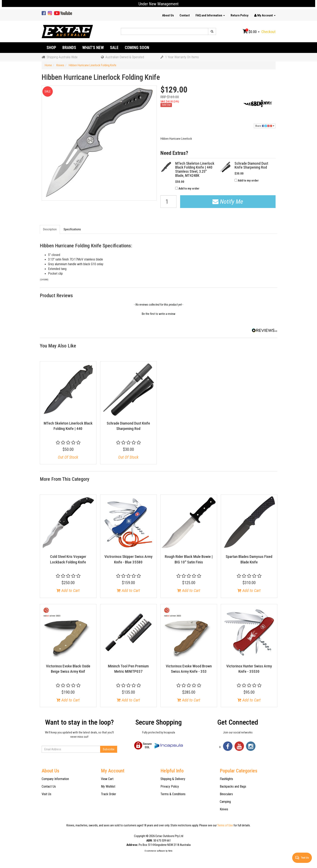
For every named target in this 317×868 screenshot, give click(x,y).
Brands (69, 48)
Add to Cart (68, 590)
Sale (114, 48)
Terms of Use (225, 825)
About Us (168, 15)
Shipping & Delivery (173, 779)
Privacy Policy (170, 786)
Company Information (55, 779)
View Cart (107, 779)
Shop (51, 48)
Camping (225, 802)
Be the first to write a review (159, 314)
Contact (185, 15)
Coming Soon (137, 48)
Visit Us (46, 794)
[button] (159, 313)
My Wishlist (108, 786)
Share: (265, 126)
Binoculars (226, 794)
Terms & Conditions (173, 794)
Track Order (109, 794)
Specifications (72, 229)
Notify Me (228, 202)
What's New (93, 48)
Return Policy (240, 15)
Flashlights (226, 779)
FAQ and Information (210, 15)
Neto (170, 851)
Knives (224, 809)
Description (50, 229)
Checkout (268, 32)
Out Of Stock (68, 457)
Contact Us (49, 786)
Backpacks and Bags (233, 786)
